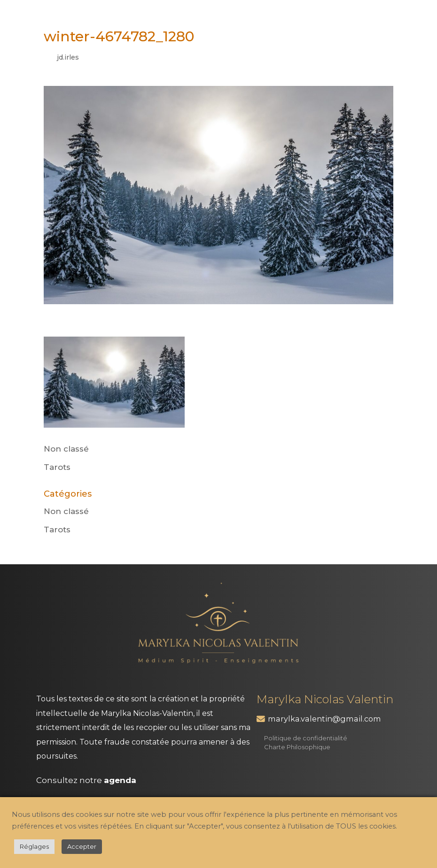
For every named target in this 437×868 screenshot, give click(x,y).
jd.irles (68, 57)
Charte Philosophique (297, 747)
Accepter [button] (82, 846)
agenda (120, 780)
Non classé (66, 449)
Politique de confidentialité (306, 738)
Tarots (57, 467)
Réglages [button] (34, 846)
